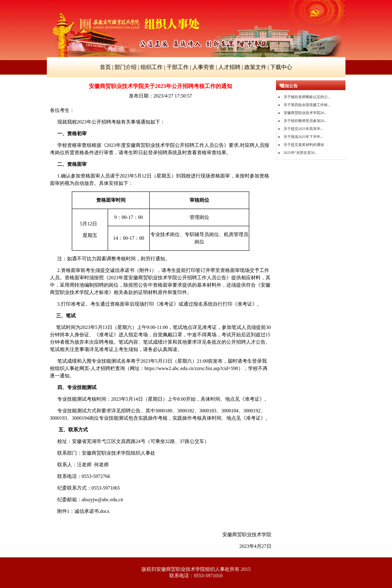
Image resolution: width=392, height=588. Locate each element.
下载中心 (281, 67)
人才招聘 (229, 67)
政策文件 (255, 67)
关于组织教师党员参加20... (305, 121)
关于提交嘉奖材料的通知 (304, 145)
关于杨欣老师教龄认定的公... (307, 97)
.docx (92, 511)
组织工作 (152, 67)
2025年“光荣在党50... (300, 153)
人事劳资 (203, 67)
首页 (105, 67)
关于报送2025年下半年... (303, 137)
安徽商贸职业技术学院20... (305, 113)
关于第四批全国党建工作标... (307, 105)
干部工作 (178, 67)
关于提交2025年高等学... (303, 129)
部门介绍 (126, 67)
